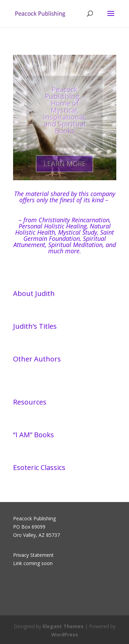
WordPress (65, 635)
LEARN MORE (64, 166)
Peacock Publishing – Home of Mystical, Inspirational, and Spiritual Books (65, 113)
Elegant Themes (63, 626)
